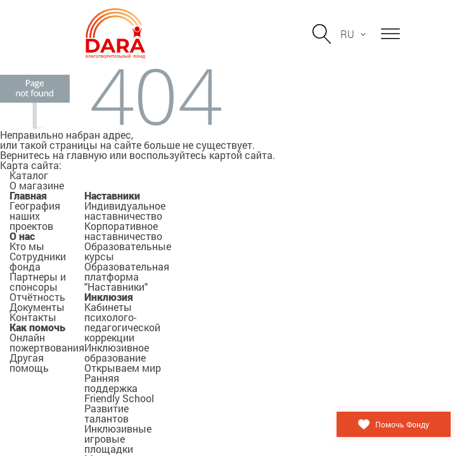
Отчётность (37, 297)
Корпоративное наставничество (123, 231)
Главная (28, 195)
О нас (22, 236)
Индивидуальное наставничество (125, 211)
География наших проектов (35, 216)
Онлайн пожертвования (47, 342)
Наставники (112, 195)
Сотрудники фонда (38, 261)
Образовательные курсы (128, 251)
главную (87, 155)
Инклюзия (109, 297)
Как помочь (37, 327)
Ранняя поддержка (111, 383)
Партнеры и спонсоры (38, 282)
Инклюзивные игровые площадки (118, 439)
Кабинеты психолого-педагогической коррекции (122, 322)
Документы (37, 307)
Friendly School (119, 398)
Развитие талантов (106, 413)
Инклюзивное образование (117, 352)
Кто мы (27, 246)
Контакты (33, 317)
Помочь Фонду (402, 424)
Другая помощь (29, 363)
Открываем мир (123, 368)
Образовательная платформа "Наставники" (127, 276)
